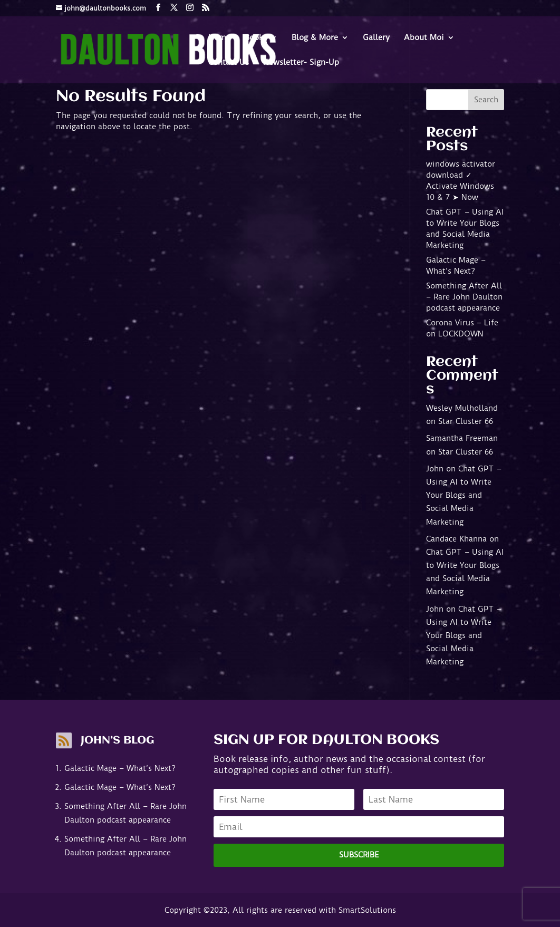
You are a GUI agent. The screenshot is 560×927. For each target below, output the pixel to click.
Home (219, 38)
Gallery (376, 38)
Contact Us (229, 63)
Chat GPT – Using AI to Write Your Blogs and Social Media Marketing (464, 495)
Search (486, 100)
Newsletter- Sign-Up (301, 63)
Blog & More (315, 38)
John (435, 469)
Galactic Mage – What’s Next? (120, 768)
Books (256, 38)
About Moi (424, 38)
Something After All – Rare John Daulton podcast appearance (464, 297)
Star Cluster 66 (466, 421)
